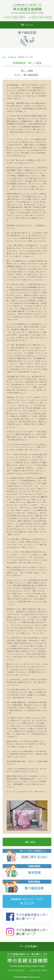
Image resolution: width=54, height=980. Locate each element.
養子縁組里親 (12, 57)
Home (4, 57)
